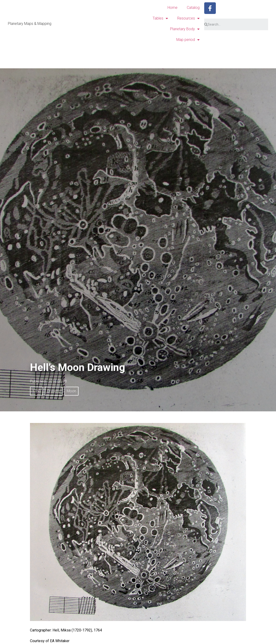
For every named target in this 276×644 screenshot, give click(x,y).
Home (172, 8)
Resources (188, 18)
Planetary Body (185, 29)
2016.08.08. (58, 381)
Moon (71, 391)
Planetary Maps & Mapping (30, 24)
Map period (188, 40)
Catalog (193, 8)
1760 (36, 391)
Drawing (54, 391)
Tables (160, 18)
